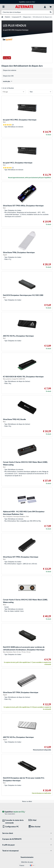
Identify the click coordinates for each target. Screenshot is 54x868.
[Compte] (45, 7)
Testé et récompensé (27, 851)
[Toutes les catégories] (3, 7)
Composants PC (16, 17)
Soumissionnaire (27, 857)
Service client (27, 833)
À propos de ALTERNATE (27, 839)
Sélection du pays (27, 862)
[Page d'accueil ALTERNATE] (24, 7)
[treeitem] (27, 81)
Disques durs (27, 17)
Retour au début (27, 801)
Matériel (7, 17)
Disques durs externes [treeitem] (10, 70)
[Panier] (51, 7)
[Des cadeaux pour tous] (40, 827)
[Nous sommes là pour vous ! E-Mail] (40, 820)
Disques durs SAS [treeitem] (8, 76)
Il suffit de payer (27, 845)
